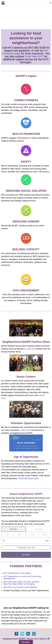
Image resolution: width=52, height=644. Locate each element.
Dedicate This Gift (26, 548)
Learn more (26, 430)
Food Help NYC (34, 56)
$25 (7, 535)
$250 (45, 535)
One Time (39, 529)
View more (31, 349)
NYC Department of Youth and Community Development (22, 577)
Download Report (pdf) (29, 478)
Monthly (13, 529)
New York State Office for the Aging (19, 584)
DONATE (26, 555)
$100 (32, 535)
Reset (42, 639)
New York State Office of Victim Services (21, 582)
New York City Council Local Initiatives (20, 587)
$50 (20, 535)
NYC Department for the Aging (17, 573)
